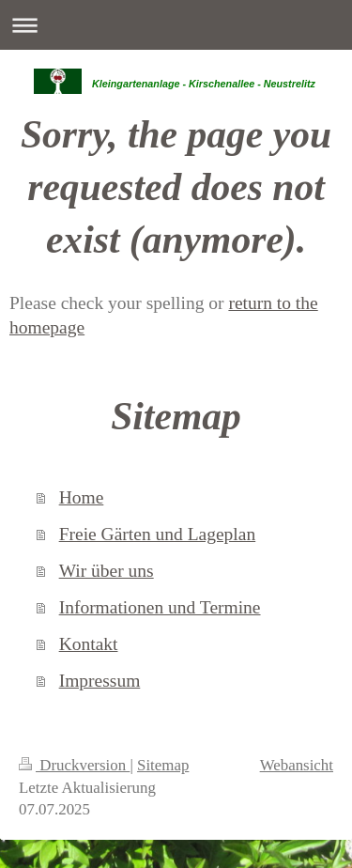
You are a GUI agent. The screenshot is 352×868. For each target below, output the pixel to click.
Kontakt (89, 644)
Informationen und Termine (160, 607)
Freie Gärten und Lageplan (158, 534)
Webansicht (297, 765)
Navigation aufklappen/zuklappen (176, 25)
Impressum (100, 681)
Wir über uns (107, 571)
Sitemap (163, 765)
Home (82, 497)
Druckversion (74, 765)
